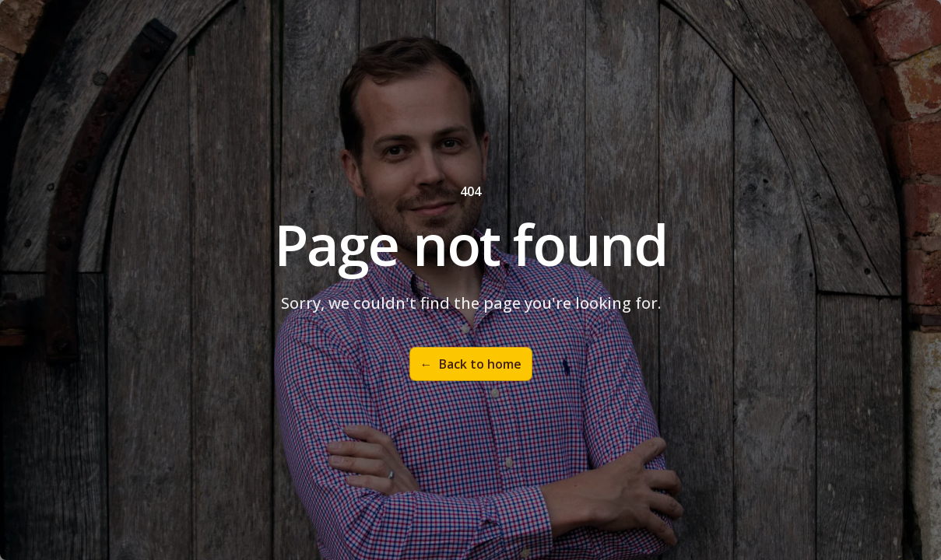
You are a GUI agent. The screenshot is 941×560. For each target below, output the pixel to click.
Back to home (471, 364)
